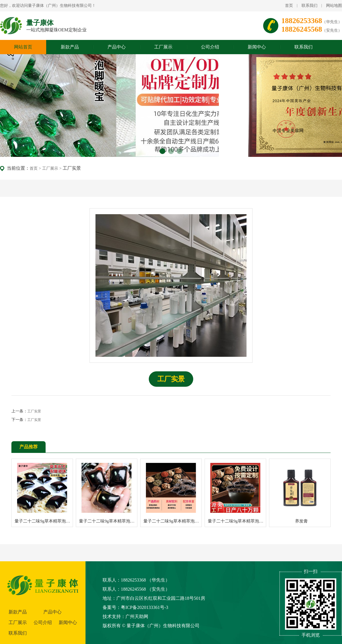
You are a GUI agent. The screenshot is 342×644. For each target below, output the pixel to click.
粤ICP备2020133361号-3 (144, 607)
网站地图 (334, 6)
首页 (289, 6)
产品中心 (117, 47)
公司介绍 (210, 47)
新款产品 (70, 47)
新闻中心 (257, 47)
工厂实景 (34, 411)
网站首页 (23, 47)
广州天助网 (137, 616)
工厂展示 (163, 47)
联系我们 (310, 6)
